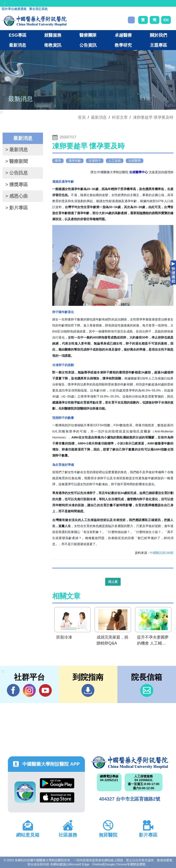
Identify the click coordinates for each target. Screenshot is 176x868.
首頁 (82, 117)
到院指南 (88, 690)
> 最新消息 (17, 150)
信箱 (147, 690)
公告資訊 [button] (88, 45)
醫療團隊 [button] (88, 35)
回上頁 (113, 582)
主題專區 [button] (158, 45)
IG (29, 690)
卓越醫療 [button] (123, 35)
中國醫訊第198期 (162, 553)
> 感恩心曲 (17, 196)
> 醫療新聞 (17, 161)
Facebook (13, 690)
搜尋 (131, 20)
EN (166, 20)
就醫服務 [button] (53, 35)
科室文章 (120, 117)
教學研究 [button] (123, 45)
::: (4, 3)
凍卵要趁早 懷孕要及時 (153, 117)
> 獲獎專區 (17, 185)
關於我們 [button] (158, 35)
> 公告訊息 (17, 173)
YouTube (45, 690)
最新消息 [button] (18, 45)
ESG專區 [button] (18, 35)
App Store (57, 797)
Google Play (57, 783)
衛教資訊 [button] (53, 45)
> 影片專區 (17, 208)
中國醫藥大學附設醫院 (130, 763)
